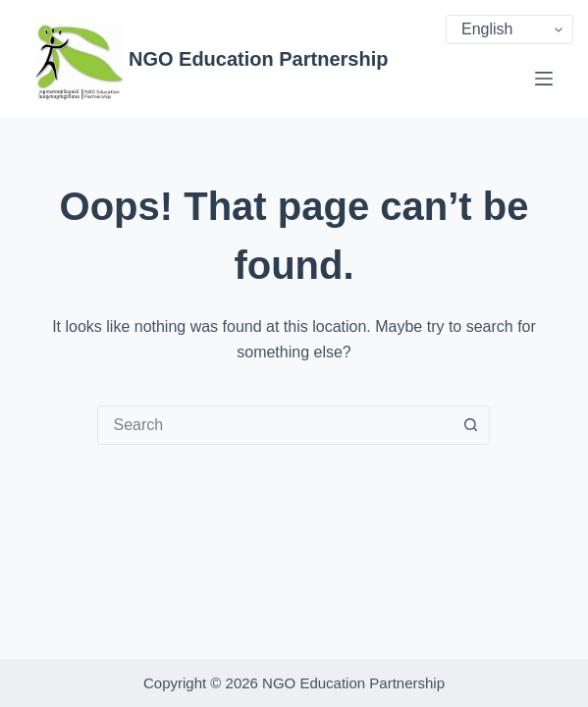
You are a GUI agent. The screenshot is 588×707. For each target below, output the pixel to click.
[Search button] (470, 425)
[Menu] (544, 79)
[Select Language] (509, 29)
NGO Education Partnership (258, 59)
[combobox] (275, 425)
